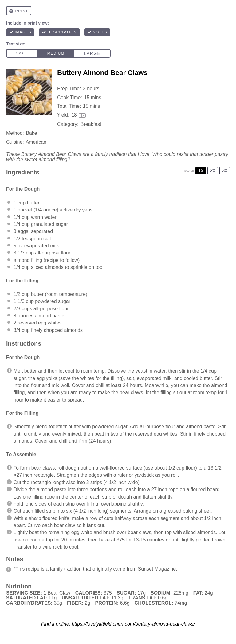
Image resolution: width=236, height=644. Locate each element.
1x (201, 171)
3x (225, 171)
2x (213, 171)
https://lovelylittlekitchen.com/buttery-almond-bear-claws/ (133, 624)
